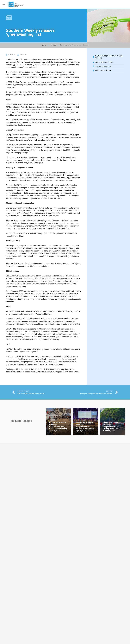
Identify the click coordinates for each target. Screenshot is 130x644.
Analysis (53, 45)
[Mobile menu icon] (4, 4)
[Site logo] (16, 4)
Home (44, 45)
